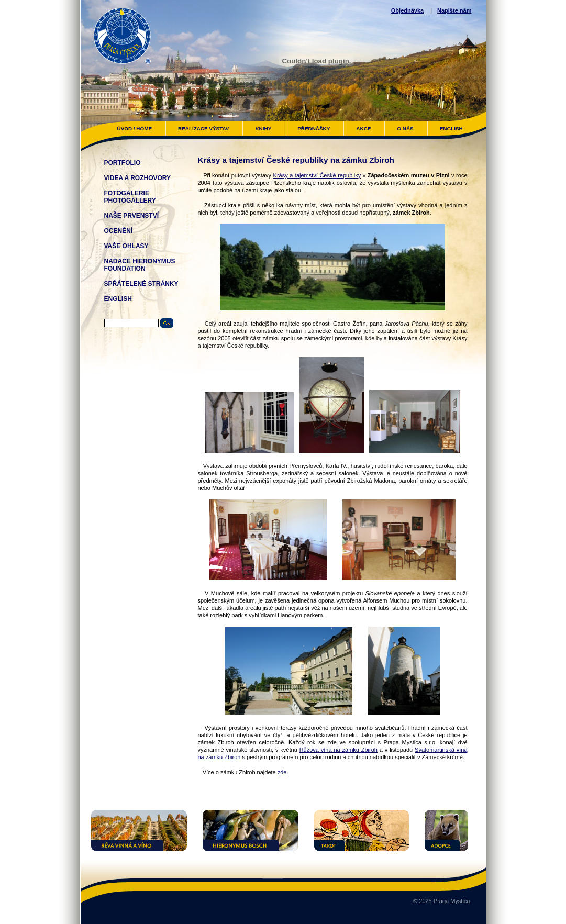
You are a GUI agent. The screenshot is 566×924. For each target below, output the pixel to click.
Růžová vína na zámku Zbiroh (339, 750)
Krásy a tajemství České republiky (317, 175)
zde (282, 772)
